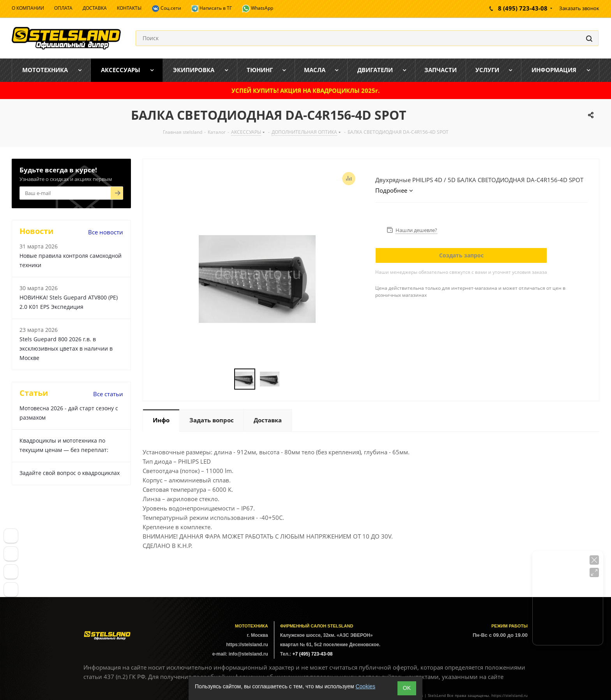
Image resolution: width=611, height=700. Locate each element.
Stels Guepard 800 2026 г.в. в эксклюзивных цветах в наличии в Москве (66, 348)
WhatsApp (258, 9)
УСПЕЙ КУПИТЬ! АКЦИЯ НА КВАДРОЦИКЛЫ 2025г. (305, 90)
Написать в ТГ (212, 8)
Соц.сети (166, 9)
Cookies (365, 686)
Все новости (106, 232)
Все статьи (108, 394)
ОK (407, 688)
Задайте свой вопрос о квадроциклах (70, 473)
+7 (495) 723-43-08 (312, 654)
